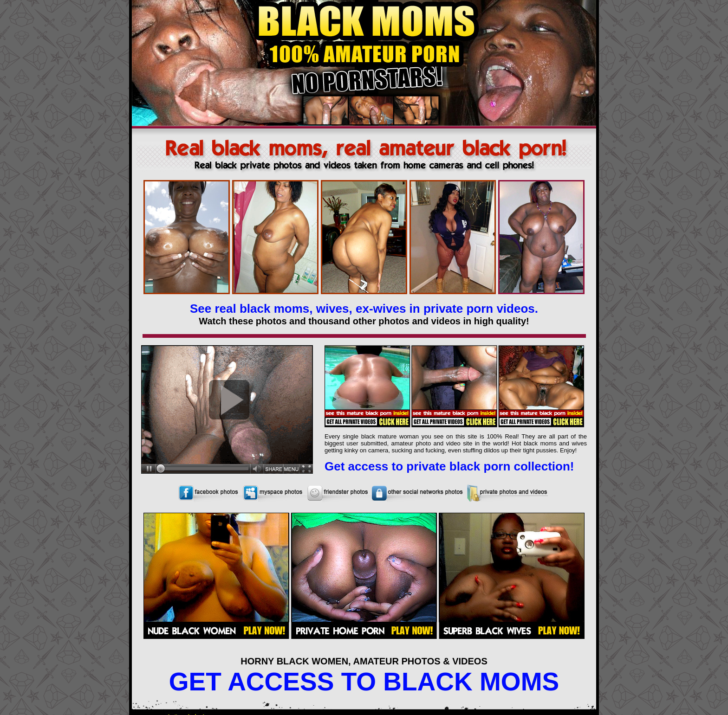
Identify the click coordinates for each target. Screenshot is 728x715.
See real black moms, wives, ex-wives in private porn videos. (364, 309)
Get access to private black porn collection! (449, 466)
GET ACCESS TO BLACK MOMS (364, 682)
